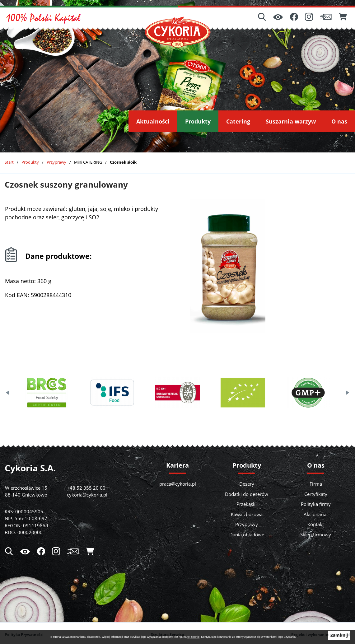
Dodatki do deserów (247, 494)
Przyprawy (56, 162)
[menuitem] (153, 121)
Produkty (30, 162)
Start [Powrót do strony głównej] (9, 162)
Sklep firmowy (316, 534)
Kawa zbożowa (247, 514)
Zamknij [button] (339, 635)
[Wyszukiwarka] (262, 17)
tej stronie (193, 637)
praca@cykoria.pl (178, 484)
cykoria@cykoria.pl (87, 495)
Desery (247, 484)
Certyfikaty (316, 494)
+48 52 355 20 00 (86, 488)
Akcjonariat (316, 514)
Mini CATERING (88, 162)
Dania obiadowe (247, 534)
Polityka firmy (316, 504)
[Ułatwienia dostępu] (278, 18)
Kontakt (316, 524)
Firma (316, 484)
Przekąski (247, 504)
